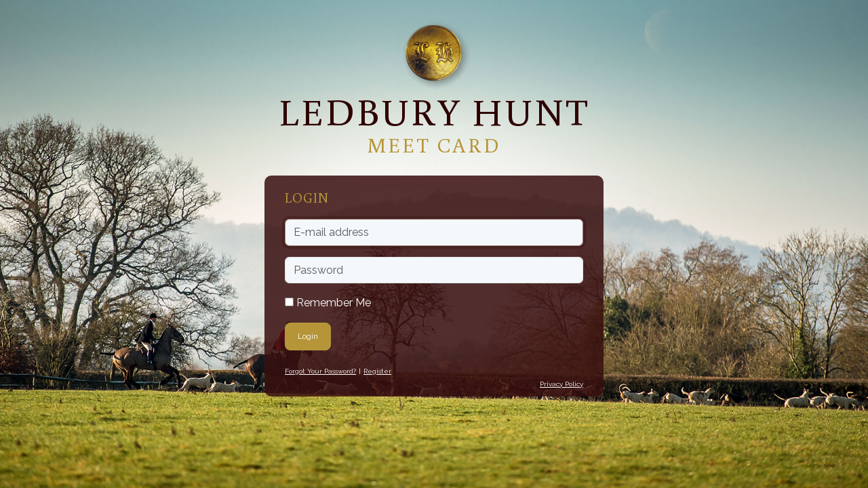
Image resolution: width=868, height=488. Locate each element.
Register (377, 371)
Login (308, 336)
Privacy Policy (561, 384)
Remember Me (328, 303)
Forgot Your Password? (320, 371)
